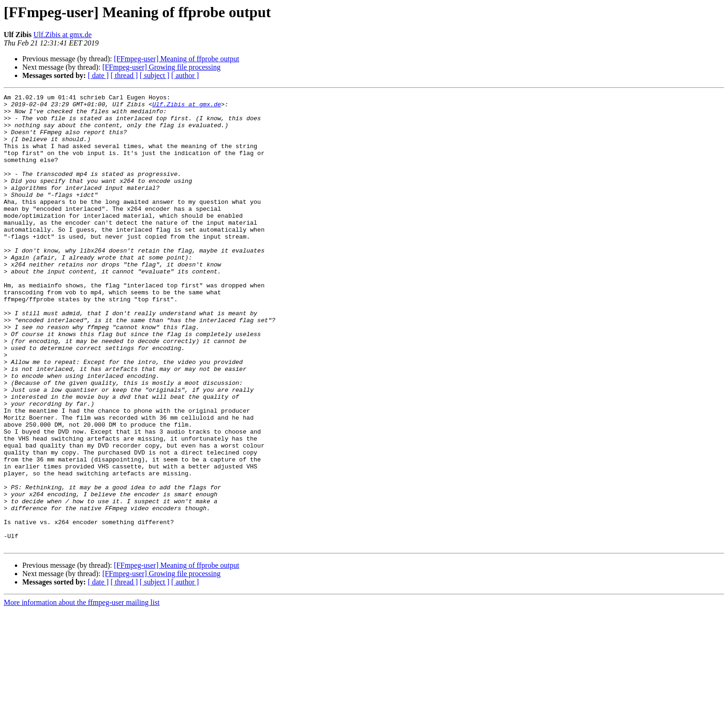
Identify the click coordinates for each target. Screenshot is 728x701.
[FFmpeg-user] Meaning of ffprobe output (176, 59)
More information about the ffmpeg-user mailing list (82, 693)
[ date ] (98, 75)
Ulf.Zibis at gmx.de (62, 35)
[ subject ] (155, 75)
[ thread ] (124, 75)
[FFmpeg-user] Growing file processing (161, 67)
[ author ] (185, 75)
